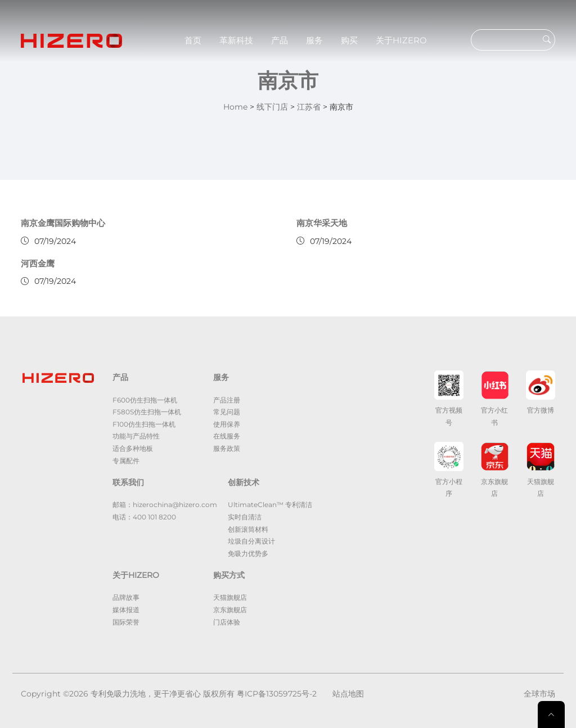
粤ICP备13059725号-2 (277, 694)
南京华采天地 (322, 223)
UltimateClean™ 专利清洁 (270, 505)
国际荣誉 (126, 622)
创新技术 (244, 482)
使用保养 (227, 424)
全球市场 (539, 694)
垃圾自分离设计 (251, 541)
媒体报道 (126, 610)
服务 (314, 40)
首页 (193, 40)
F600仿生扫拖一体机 (145, 400)
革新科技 (236, 40)
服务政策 (227, 448)
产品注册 (227, 400)
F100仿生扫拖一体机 (144, 424)
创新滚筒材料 (248, 529)
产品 (280, 40)
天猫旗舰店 (230, 597)
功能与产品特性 (136, 436)
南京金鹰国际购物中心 (63, 223)
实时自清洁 (245, 517)
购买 (349, 40)
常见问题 (227, 412)
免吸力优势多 (248, 553)
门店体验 (227, 622)
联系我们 (128, 482)
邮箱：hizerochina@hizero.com (165, 505)
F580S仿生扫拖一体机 (147, 412)
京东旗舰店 (230, 610)
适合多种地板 (133, 448)
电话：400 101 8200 (144, 517)
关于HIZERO (401, 40)
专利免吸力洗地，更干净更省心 (146, 694)
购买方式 (229, 575)
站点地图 (348, 694)
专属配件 (126, 461)
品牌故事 (126, 597)
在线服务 (227, 436)
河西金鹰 (38, 263)
